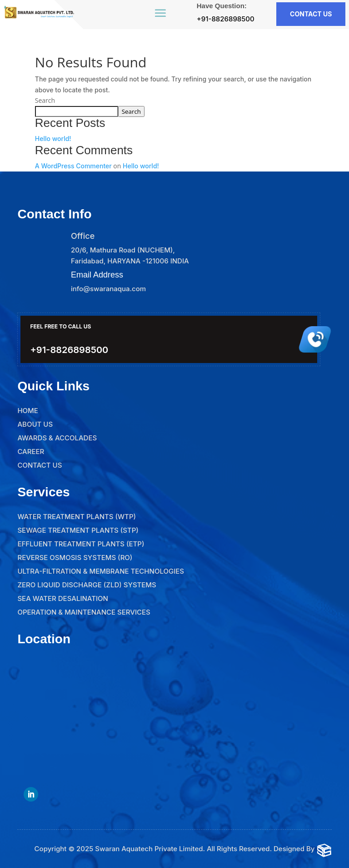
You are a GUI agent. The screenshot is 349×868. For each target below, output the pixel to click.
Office (83, 236)
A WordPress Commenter (73, 166)
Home (27, 411)
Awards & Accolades (57, 438)
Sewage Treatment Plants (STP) (78, 530)
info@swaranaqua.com (108, 289)
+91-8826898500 (226, 19)
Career (31, 452)
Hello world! (53, 139)
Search (45, 100)
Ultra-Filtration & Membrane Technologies (101, 571)
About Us (35, 424)
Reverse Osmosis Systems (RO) (75, 558)
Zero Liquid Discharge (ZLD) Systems (87, 585)
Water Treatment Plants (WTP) (77, 517)
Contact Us (40, 465)
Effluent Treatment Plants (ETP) (81, 544)
